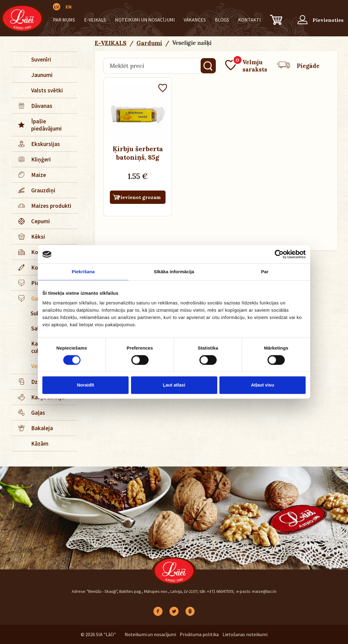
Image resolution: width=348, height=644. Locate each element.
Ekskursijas (36, 144)
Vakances (195, 20)
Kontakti (250, 20)
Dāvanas (32, 106)
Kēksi (28, 237)
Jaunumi (42, 75)
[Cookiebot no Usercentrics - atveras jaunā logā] (279, 254)
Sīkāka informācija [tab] (174, 272)
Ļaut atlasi (174, 385)
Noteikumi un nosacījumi (145, 20)
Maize (29, 175)
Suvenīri (41, 59)
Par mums (64, 20)
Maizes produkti (42, 206)
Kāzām (40, 443)
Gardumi (149, 43)
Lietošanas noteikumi (245, 634)
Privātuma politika (199, 634)
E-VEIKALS (95, 20)
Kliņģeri (31, 159)
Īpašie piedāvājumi (37, 125)
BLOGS (222, 20)
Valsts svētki (47, 90)
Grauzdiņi (34, 190)
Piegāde (298, 66)
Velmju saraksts (246, 66)
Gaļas (28, 413)
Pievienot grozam (139, 197)
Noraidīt (85, 385)
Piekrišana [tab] (83, 272)
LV (57, 7)
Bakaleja (32, 428)
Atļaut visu (263, 385)
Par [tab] (265, 272)
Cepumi (31, 221)
